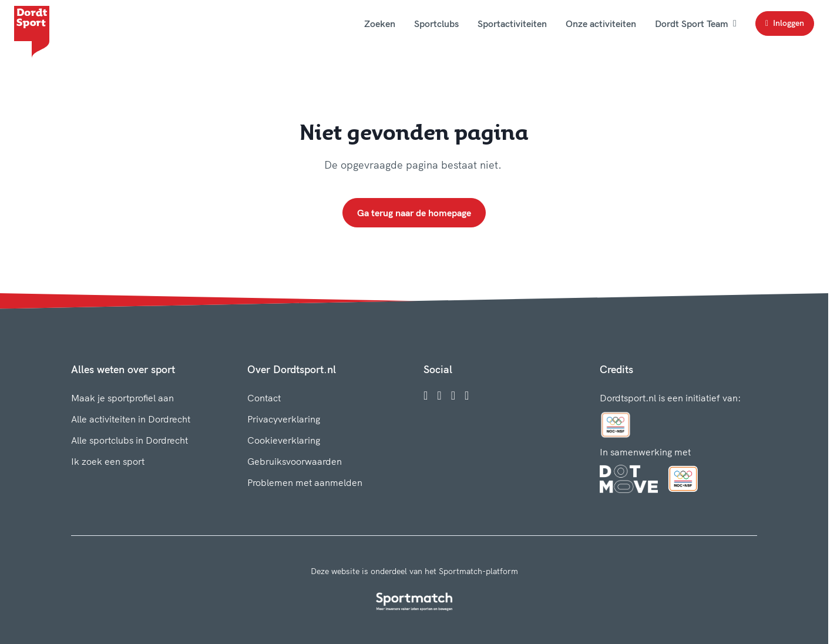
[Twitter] (453, 395)
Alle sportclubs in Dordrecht (130, 440)
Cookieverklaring (284, 440)
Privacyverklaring (284, 419)
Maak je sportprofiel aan (122, 398)
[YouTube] (467, 395)
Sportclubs (436, 24)
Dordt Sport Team (696, 24)
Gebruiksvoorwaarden (295, 461)
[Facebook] (426, 395)
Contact (264, 398)
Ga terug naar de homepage (414, 213)
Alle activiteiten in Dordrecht (131, 419)
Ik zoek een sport (108, 461)
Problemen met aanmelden (305, 482)
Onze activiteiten (601, 24)
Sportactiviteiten (512, 24)
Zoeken (380, 24)
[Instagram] (439, 395)
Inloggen (785, 23)
